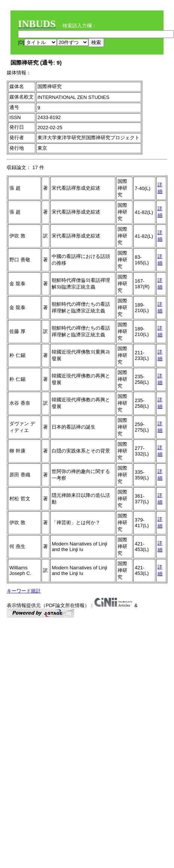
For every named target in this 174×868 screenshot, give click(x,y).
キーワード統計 (24, 591)
